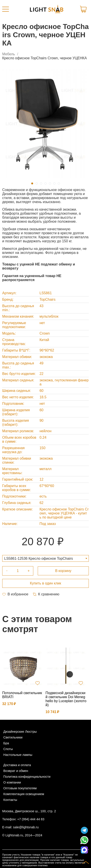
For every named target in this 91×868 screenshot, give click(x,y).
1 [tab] (32, 183)
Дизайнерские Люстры (20, 732)
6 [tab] (54, 183)
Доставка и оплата (17, 765)
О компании (12, 782)
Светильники (13, 737)
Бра (6, 743)
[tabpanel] (45, 123)
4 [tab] (45, 183)
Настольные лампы (18, 755)
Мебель (9, 54)
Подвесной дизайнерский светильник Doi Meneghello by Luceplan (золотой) (66, 699)
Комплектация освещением (24, 794)
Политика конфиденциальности (27, 777)
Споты (8, 749)
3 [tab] (41, 183)
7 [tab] (59, 183)
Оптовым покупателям (20, 788)
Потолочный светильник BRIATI (22, 695)
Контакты (10, 800)
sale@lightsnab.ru (26, 827)
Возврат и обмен (16, 771)
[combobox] (45, 558)
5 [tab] (50, 183)
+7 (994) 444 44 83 (31, 819)
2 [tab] (37, 183)
